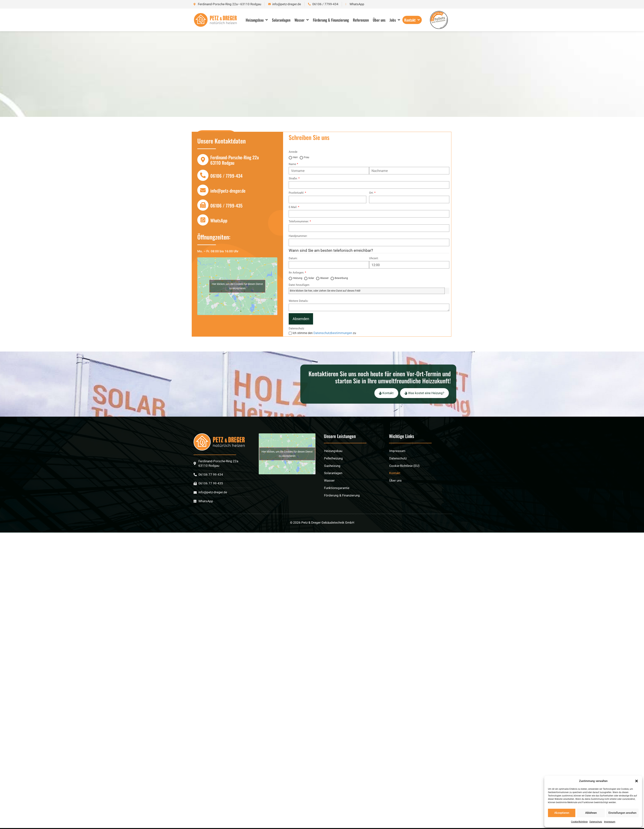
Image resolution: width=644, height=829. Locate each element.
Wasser (302, 20)
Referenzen (361, 20)
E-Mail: (293, 207)
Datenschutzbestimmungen (333, 333)
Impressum (610, 822)
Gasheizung (332, 481)
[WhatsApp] (203, 220)
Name (292, 164)
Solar (311, 278)
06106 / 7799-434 (226, 176)
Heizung (298, 278)
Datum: (293, 258)
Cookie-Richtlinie (579, 822)
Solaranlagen (281, 20)
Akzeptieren (562, 813)
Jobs (395, 20)
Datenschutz (596, 822)
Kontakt (412, 20)
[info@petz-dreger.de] (203, 190)
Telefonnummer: (299, 222)
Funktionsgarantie (337, 503)
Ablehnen (591, 813)
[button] (637, 781)
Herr (295, 157)
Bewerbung (341, 278)
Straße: (293, 179)
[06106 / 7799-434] (203, 175)
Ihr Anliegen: (296, 273)
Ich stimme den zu (324, 333)
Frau (306, 157)
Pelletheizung (333, 473)
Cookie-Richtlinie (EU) (404, 481)
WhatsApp (219, 220)
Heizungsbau (257, 20)
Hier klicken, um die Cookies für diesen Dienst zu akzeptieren (237, 286)
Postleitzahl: (296, 193)
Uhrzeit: (374, 258)
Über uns (379, 20)
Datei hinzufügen (299, 285)
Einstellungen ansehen (622, 813)
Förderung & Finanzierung (331, 20)
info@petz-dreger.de (228, 191)
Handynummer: (298, 236)
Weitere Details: (299, 301)
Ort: (371, 193)
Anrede (293, 152)
